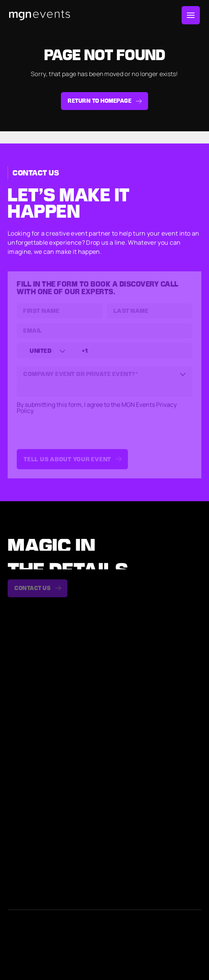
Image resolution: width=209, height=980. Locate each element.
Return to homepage (100, 101)
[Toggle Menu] (191, 15)
